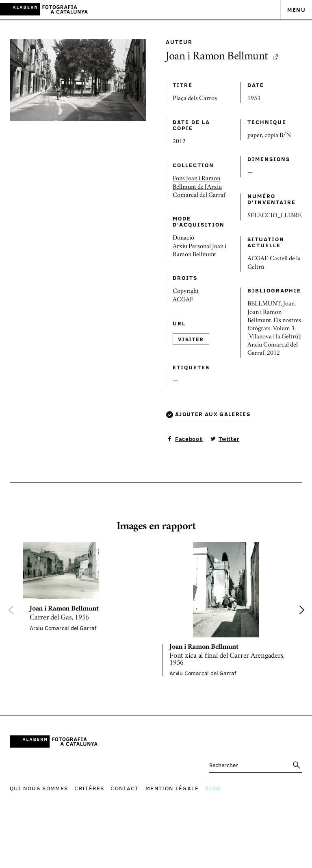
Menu (296, 10)
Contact (125, 788)
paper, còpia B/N (269, 136)
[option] (86, 587)
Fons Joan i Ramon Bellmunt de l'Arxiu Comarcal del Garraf (199, 187)
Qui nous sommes (39, 788)
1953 (254, 99)
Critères (89, 788)
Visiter (191, 339)
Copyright (186, 292)
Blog (213, 788)
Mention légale (172, 788)
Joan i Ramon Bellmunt (222, 57)
